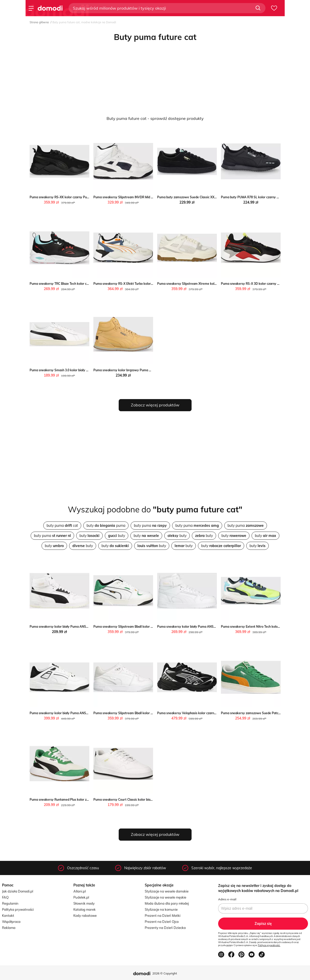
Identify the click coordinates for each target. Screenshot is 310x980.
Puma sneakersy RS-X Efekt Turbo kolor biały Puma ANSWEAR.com (142, 284)
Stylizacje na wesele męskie (166, 897)
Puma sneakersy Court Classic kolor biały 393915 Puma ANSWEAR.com (145, 800)
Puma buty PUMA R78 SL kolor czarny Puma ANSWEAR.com (265, 197)
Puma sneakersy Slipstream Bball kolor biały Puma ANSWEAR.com (142, 627)
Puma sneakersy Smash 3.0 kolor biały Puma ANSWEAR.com (74, 370)
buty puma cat (62, 526)
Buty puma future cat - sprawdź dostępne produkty (155, 118)
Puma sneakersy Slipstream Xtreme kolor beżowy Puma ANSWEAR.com (210, 284)
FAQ (5, 897)
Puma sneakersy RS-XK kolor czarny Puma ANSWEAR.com (72, 197)
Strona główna (39, 22)
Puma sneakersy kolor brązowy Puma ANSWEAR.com (132, 370)
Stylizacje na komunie (161, 909)
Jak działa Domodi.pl (18, 891)
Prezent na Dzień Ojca (162, 922)
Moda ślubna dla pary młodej (167, 903)
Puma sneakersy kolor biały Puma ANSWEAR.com (66, 627)
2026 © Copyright (165, 973)
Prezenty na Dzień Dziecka (165, 928)
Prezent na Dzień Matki (163, 916)
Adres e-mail (227, 899)
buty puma (106, 526)
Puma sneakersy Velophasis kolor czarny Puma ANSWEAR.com (203, 713)
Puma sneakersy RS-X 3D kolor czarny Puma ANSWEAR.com (265, 284)
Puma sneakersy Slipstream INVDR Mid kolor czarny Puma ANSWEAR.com (147, 197)
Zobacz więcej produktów (155, 405)
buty (89, 536)
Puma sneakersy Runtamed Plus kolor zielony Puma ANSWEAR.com (79, 800)
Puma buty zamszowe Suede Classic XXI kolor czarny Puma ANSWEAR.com (212, 197)
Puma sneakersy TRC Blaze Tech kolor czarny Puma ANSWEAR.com (78, 284)
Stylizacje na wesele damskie (167, 891)
